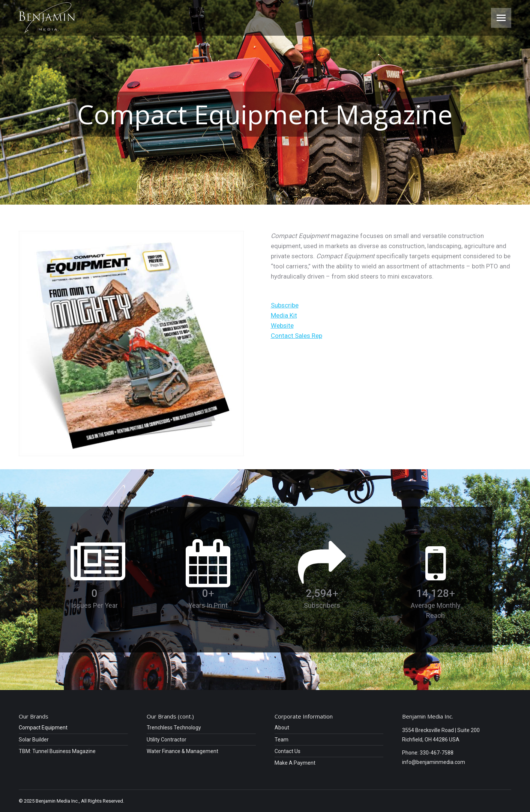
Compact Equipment (43, 728)
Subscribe (285, 305)
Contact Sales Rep (297, 336)
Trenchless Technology (174, 728)
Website (282, 325)
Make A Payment (295, 763)
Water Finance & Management (182, 751)
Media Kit (284, 315)
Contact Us (288, 751)
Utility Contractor (167, 740)
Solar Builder (34, 740)
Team (282, 740)
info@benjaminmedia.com (434, 762)
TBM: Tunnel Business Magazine (57, 751)
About (282, 728)
